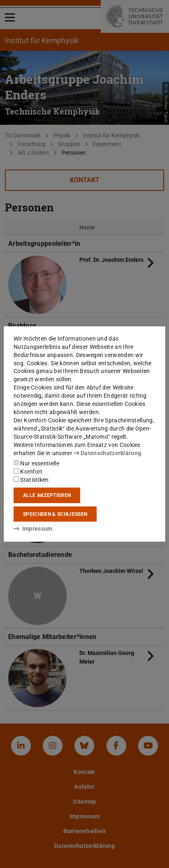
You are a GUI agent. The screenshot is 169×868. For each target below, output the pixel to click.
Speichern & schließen (55, 514)
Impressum (33, 529)
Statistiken (31, 480)
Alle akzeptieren (47, 495)
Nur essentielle (36, 463)
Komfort (28, 472)
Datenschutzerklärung (107, 453)
